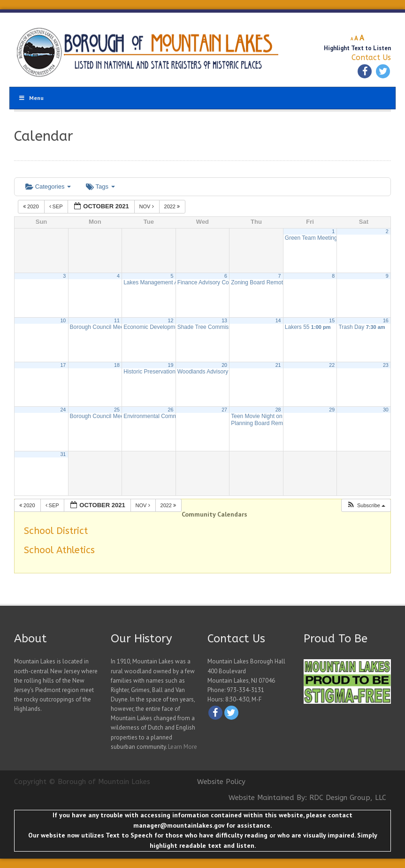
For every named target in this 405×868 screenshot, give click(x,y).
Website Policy (221, 782)
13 (224, 320)
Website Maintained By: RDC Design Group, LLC (307, 798)
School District (56, 531)
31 (63, 454)
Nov (147, 206)
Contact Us (371, 57)
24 (63, 410)
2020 (32, 206)
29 (332, 410)
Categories (48, 187)
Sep (57, 206)
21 (278, 365)
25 (117, 410)
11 (117, 320)
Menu (31, 98)
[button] (366, 506)
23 (386, 365)
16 (386, 320)
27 (224, 410)
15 (332, 320)
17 (63, 365)
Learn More (183, 747)
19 (171, 365)
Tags (100, 187)
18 (117, 365)
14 (278, 320)
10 (63, 320)
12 (171, 320)
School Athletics (59, 550)
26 (171, 410)
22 (332, 365)
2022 (173, 206)
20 (224, 365)
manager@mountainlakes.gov (179, 825)
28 (278, 410)
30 (386, 410)
